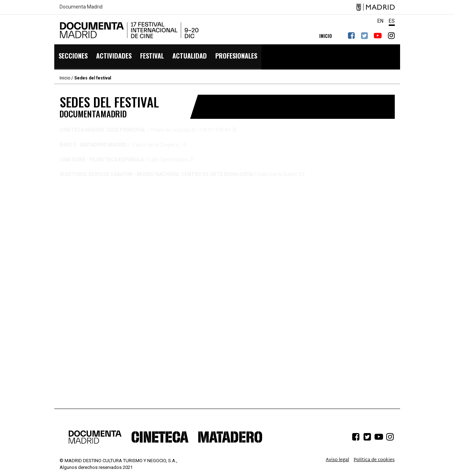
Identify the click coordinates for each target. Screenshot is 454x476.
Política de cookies (374, 460)
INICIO (326, 36)
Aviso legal (338, 460)
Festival (151, 57)
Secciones (73, 57)
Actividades (113, 57)
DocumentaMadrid (131, 30)
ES (392, 21)
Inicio (65, 78)
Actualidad (188, 57)
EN (380, 21)
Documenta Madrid (81, 7)
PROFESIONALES (234, 57)
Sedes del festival (93, 78)
